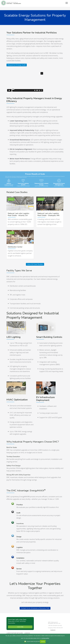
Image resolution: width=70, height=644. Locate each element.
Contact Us (53, 630)
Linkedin (27, 633)
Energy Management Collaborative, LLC (11, 3)
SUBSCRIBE (20, 627)
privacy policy (46, 638)
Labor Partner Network (15, 633)
